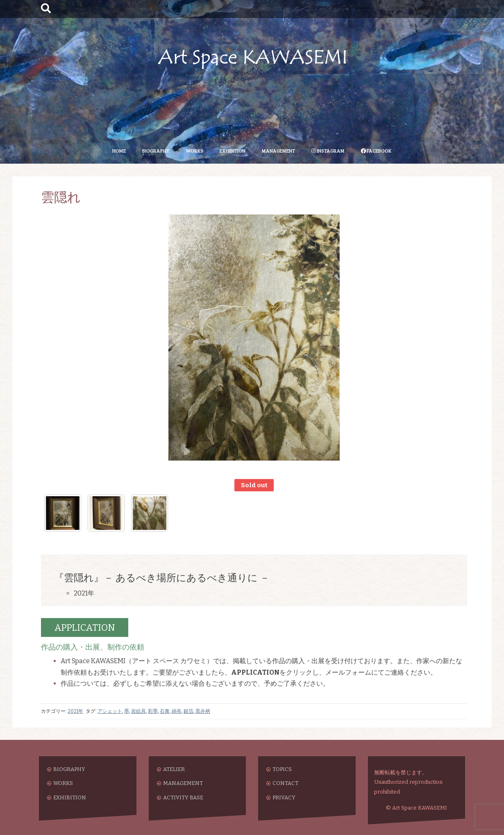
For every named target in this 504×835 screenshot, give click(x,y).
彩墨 (153, 711)
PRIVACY (284, 797)
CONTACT (285, 783)
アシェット (110, 711)
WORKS (194, 151)
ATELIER (174, 769)
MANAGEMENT (278, 151)
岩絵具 (138, 711)
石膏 (165, 711)
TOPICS (282, 769)
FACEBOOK (376, 151)
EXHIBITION (233, 151)
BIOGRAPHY (156, 151)
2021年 (75, 711)
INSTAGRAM (328, 151)
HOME (119, 151)
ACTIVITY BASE (183, 797)
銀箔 (188, 711)
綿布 (177, 711)
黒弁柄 (203, 711)
